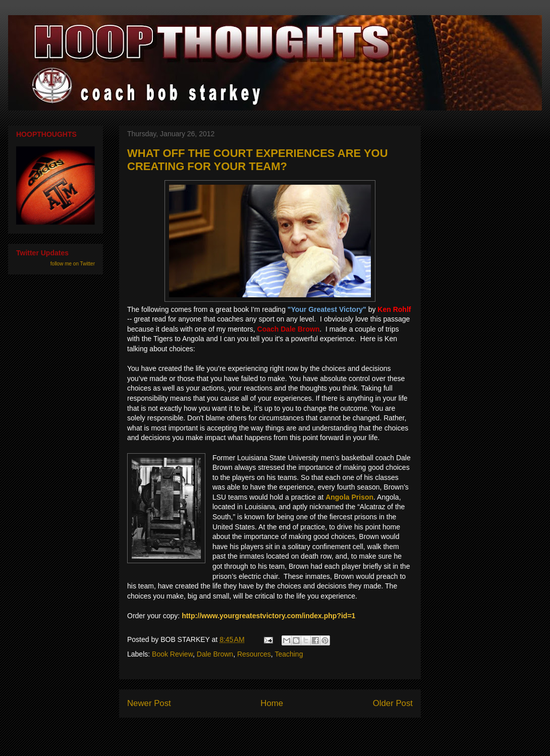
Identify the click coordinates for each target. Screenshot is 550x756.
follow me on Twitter (73, 264)
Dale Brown (215, 654)
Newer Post (149, 703)
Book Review (172, 654)
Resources (254, 654)
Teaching (289, 654)
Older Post (393, 703)
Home (272, 703)
